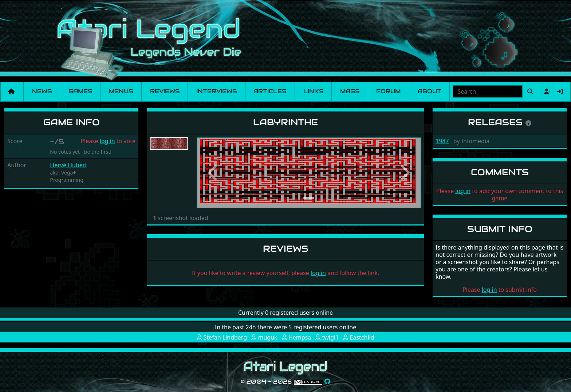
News (42, 91)
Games (80, 91)
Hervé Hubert (68, 165)
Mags (350, 91)
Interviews (216, 91)
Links (313, 91)
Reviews (165, 91)
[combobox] (488, 91)
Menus (121, 91)
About (430, 91)
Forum (388, 91)
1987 (442, 141)
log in (107, 141)
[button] (213, 173)
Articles (270, 91)
